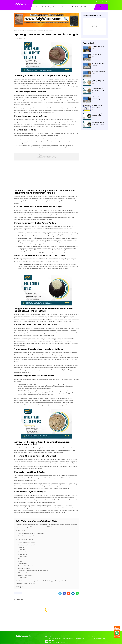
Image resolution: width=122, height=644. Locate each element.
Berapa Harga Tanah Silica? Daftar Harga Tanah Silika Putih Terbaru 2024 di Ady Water (98, 81)
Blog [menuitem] (49, 7)
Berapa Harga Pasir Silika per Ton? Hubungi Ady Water (98, 115)
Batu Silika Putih (97, 55)
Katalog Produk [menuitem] (81, 7)
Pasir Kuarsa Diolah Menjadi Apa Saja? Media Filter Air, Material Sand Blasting (99, 123)
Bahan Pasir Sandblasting (96, 98)
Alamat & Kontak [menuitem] (67, 7)
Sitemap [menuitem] (56, 7)
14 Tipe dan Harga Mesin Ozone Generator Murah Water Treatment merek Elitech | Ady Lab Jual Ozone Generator (99, 106)
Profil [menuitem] (44, 7)
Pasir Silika (22, 31)
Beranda (17, 31)
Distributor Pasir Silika (98, 72)
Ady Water (19, 38)
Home (37, 2)
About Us (43, 2)
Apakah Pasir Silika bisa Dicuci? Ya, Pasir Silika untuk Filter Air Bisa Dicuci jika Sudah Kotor (98, 90)
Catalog (18, 587)
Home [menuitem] (38, 7)
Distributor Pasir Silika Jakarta (98, 64)
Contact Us (50, 2)
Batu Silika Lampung (98, 46)
